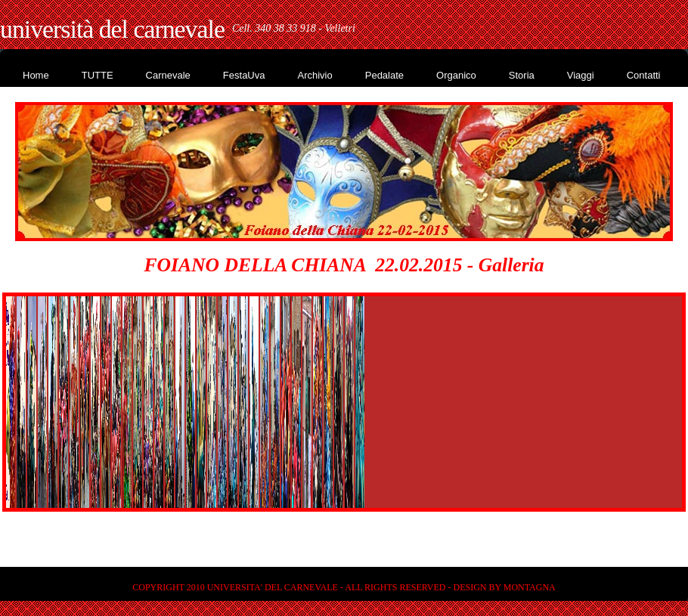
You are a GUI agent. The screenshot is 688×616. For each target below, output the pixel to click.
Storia (522, 75)
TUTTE (98, 75)
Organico (456, 75)
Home (36, 75)
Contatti (644, 75)
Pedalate (384, 75)
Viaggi (581, 75)
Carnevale (168, 75)
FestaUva (244, 75)
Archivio (315, 75)
